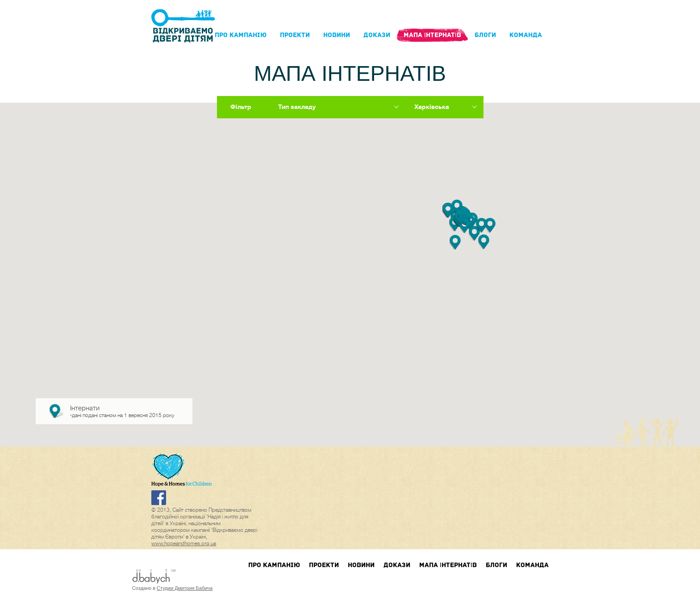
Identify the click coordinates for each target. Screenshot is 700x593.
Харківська (432, 107)
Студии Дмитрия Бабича (185, 588)
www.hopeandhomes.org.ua (184, 543)
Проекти (295, 35)
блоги (485, 35)
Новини (337, 35)
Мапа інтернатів (432, 35)
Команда (526, 35)
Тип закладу (297, 107)
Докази (377, 35)
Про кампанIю (241, 35)
